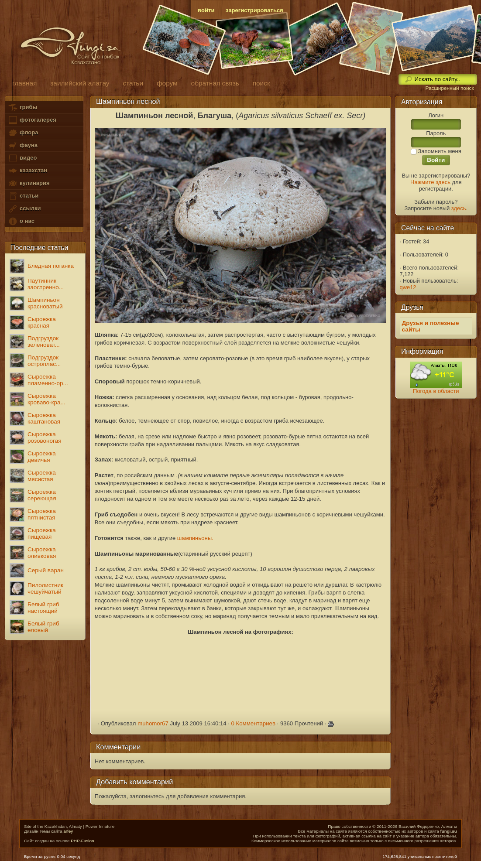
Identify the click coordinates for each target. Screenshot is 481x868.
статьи (23, 196)
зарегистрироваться (254, 10)
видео (22, 158)
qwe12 (408, 287)
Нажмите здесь (430, 182)
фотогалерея (32, 120)
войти (206, 10)
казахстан (27, 171)
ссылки (24, 209)
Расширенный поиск (449, 88)
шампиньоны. (195, 538)
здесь (459, 208)
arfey (68, 831)
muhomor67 (153, 723)
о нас (21, 221)
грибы (22, 108)
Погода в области (436, 391)
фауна (23, 145)
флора (23, 133)
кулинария (29, 183)
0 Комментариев (253, 723)
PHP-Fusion (82, 841)
